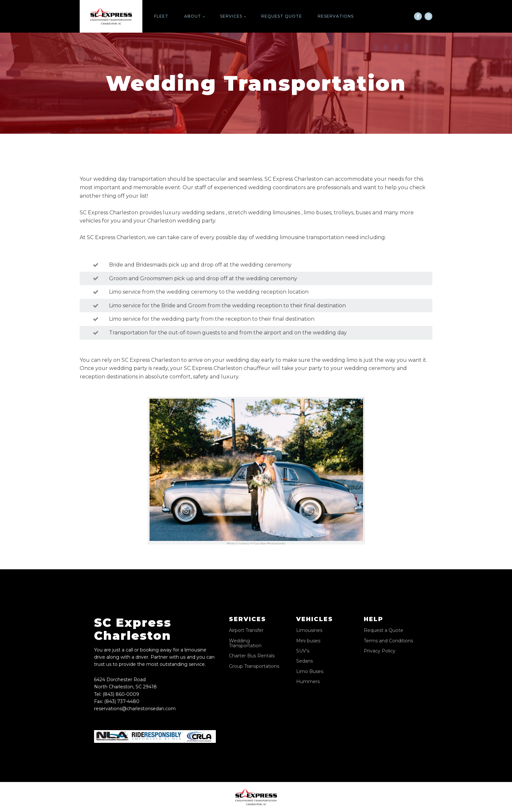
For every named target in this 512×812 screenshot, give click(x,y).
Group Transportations (254, 666)
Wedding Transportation (245, 643)
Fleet (161, 16)
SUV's (303, 651)
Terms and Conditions (388, 641)
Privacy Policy (380, 651)
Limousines (309, 630)
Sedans (304, 661)
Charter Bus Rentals (252, 656)
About (193, 16)
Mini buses (308, 641)
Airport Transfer (246, 630)
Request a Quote (384, 630)
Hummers (308, 682)
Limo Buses (310, 672)
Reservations (336, 16)
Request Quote (282, 16)
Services (231, 16)
